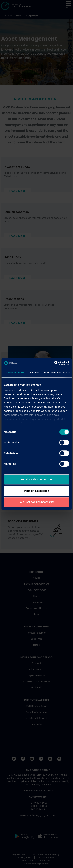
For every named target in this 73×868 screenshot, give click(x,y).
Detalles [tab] (34, 372)
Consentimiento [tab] (14, 372)
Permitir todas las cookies (37, 479)
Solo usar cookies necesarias (36, 502)
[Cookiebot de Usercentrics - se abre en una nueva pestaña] (54, 363)
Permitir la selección (37, 491)
